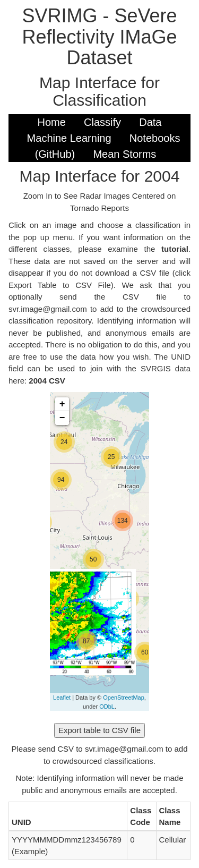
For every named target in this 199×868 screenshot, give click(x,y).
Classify (102, 122)
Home (52, 122)
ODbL (107, 707)
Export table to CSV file (99, 730)
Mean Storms (124, 154)
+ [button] (62, 404)
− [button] (62, 418)
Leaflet (62, 697)
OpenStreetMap (124, 697)
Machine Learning (69, 138)
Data (150, 122)
